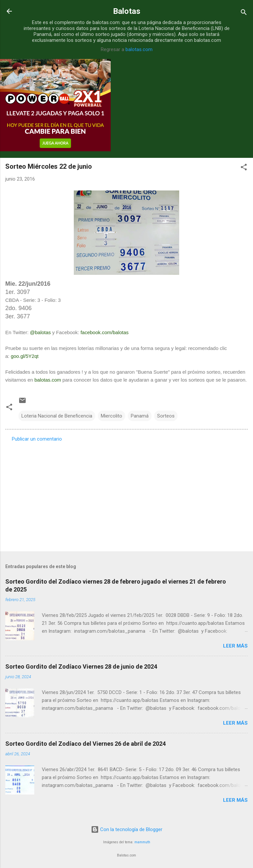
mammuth (142, 842)
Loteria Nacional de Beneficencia (57, 416)
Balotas (127, 11)
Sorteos (166, 416)
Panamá (140, 416)
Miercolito (112, 416)
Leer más (235, 646)
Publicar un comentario (37, 439)
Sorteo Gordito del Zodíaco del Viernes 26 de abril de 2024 (85, 744)
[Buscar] (244, 13)
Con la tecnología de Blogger (127, 829)
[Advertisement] (126, 495)
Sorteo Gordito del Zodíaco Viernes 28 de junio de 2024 (81, 666)
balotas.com (139, 49)
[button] (244, 168)
